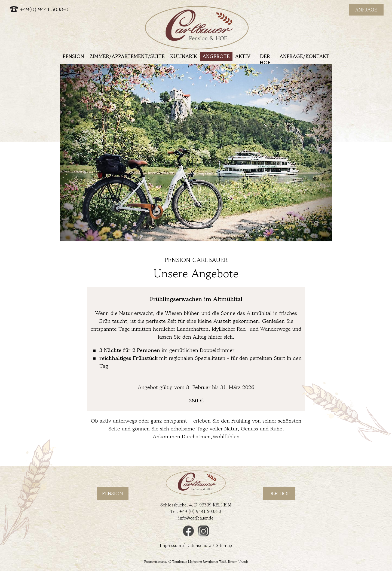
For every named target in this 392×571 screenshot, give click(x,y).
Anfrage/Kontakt (304, 56)
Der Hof (265, 59)
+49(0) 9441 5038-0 (39, 9)
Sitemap (224, 545)
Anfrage (366, 10)
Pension (73, 56)
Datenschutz (199, 545)
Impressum (171, 545)
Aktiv (243, 56)
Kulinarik (184, 56)
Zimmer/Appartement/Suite (127, 56)
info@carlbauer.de (196, 518)
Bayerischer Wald (215, 562)
